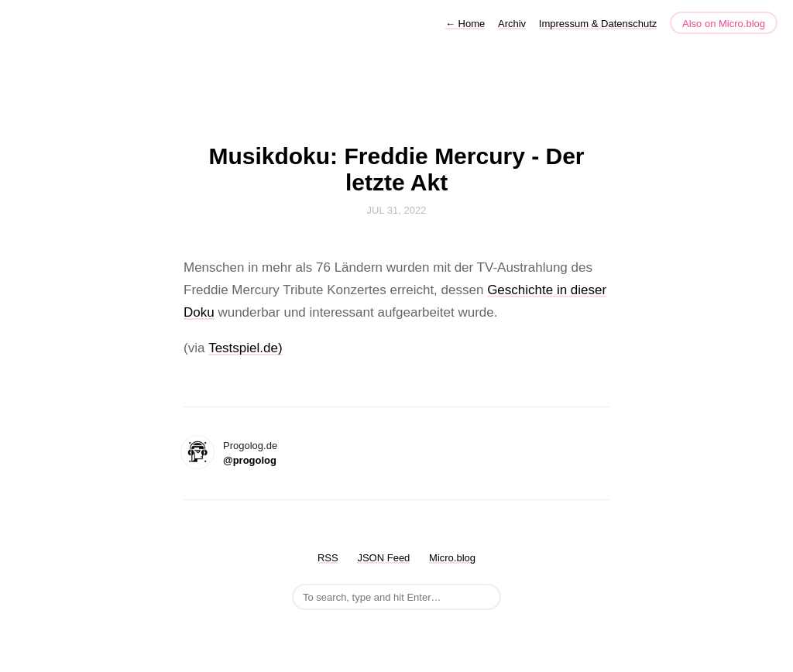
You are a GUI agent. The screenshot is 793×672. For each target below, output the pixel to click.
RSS (328, 558)
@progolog (250, 460)
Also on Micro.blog (724, 24)
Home (465, 24)
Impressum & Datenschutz (598, 24)
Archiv (512, 24)
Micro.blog (452, 558)
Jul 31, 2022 (397, 210)
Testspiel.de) (245, 348)
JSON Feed (383, 558)
